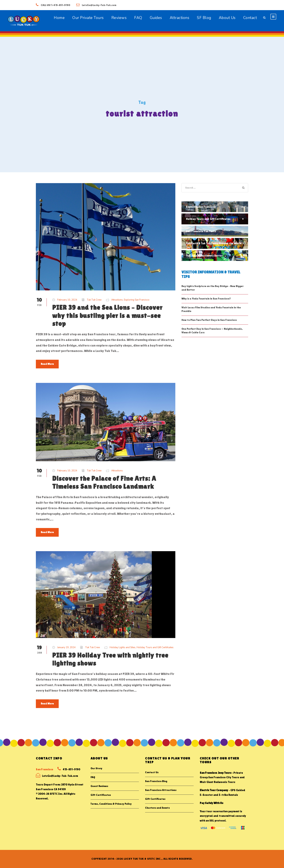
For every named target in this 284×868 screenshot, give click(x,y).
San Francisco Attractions (161, 790)
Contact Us (152, 772)
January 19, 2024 (66, 647)
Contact (250, 18)
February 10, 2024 (67, 300)
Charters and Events (157, 808)
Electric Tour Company (214, 790)
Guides (156, 18)
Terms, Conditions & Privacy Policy (111, 804)
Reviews (119, 18)
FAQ (138, 18)
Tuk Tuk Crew (94, 300)
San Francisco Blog (156, 781)
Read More (47, 364)
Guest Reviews (99, 786)
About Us (227, 18)
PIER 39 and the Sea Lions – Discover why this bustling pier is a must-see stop (107, 315)
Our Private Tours (88, 18)
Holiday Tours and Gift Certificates (155, 647)
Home (59, 18)
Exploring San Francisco (137, 300)
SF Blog (204, 18)
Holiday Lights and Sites (123, 647)
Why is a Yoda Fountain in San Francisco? (206, 299)
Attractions (180, 18)
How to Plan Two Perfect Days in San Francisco (209, 320)
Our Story (96, 768)
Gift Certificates (101, 795)
